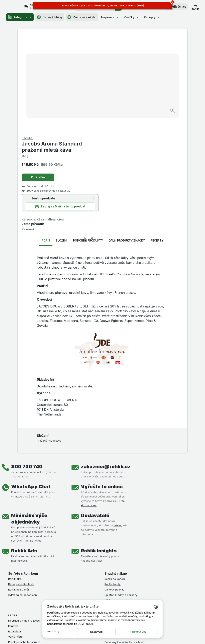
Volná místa (15, 540)
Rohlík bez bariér (19, 493)
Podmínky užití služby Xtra (121, 530)
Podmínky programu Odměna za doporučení (132, 567)
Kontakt (13, 530)
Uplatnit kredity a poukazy (121, 498)
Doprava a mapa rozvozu (24, 524)
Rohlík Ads (24, 454)
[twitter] (136, 587)
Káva (125, 123)
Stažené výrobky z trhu (23, 562)
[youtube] (126, 587)
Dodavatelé (95, 419)
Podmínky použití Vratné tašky (124, 556)
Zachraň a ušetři (82, 17)
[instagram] (117, 587)
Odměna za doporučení (23, 498)
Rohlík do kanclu (115, 482)
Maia (108, 509)
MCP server (112, 504)
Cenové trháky (50, 17)
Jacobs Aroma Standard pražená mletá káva (137, 50)
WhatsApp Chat (31, 390)
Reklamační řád (114, 562)
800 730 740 (27, 370)
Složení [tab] (62, 144)
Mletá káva (140, 123)
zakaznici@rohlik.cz (106, 370)
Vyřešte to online (102, 390)
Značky (132, 17)
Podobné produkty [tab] (88, 144)
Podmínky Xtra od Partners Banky (126, 535)
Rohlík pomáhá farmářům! (24, 546)
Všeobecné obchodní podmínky (124, 524)
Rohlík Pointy (113, 488)
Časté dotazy (17, 556)
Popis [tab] (46, 144)
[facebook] (107, 587)
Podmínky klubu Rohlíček (120, 540)
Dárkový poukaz (114, 493)
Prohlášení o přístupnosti (120, 572)
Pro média (15, 535)
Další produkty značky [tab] (127, 144)
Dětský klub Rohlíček (21, 488)
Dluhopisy (14, 551)
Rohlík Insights (99, 454)
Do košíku (123, 81)
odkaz (117, 429)
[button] (176, 7)
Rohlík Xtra (15, 482)
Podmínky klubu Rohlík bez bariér (125, 546)
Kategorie (20, 17)
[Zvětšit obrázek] (88, 98)
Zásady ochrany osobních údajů (125, 551)
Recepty (152, 17)
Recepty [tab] (157, 144)
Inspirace (110, 17)
